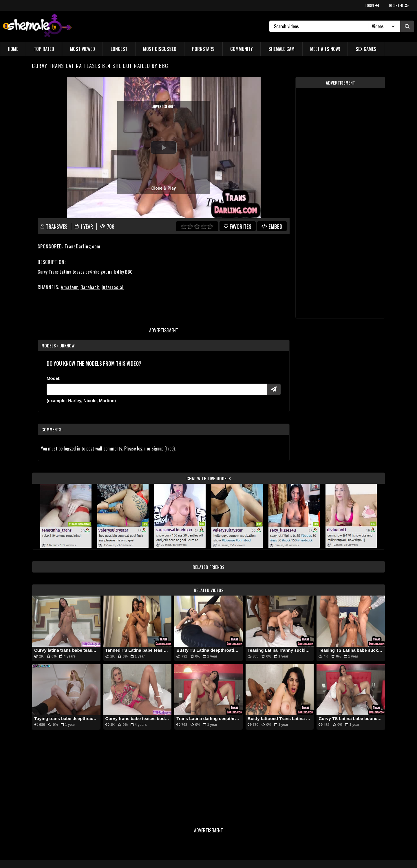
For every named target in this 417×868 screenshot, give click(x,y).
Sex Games (366, 49)
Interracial (113, 287)
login (141, 448)
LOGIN (372, 5)
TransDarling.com (83, 246)
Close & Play (164, 188)
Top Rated (44, 49)
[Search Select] (382, 26)
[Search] (322, 26)
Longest (119, 49)
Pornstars (203, 49)
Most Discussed (160, 49)
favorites (238, 226)
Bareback (90, 287)
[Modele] (157, 389)
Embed (272, 226)
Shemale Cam (281, 49)
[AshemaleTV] (37, 26)
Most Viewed (82, 49)
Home (13, 49)
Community (242, 49)
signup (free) (163, 448)
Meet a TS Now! (325, 49)
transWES (57, 226)
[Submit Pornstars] (274, 389)
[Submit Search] (407, 26)
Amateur (69, 287)
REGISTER (399, 5)
